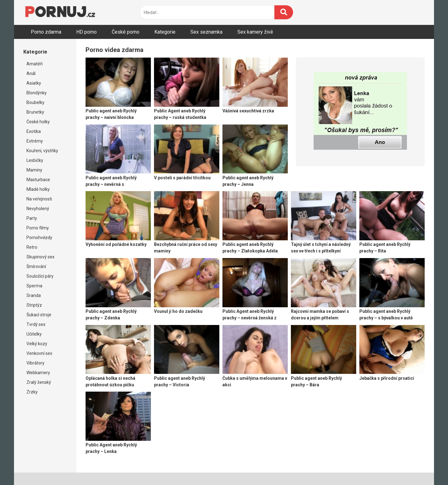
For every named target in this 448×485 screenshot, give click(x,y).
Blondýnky (37, 93)
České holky (38, 122)
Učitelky (34, 334)
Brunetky (35, 112)
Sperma (34, 286)
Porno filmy (38, 228)
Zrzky (32, 392)
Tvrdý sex (36, 324)
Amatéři (35, 64)
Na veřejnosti (39, 199)
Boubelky (35, 102)
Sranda (34, 295)
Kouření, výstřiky (42, 151)
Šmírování (36, 266)
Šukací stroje (39, 315)
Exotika (34, 131)
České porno (126, 32)
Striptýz (34, 305)
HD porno (86, 32)
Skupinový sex (40, 257)
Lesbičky (35, 160)
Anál (31, 73)
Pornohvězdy (39, 238)
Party (32, 218)
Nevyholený (38, 209)
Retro (32, 247)
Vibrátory (35, 363)
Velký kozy (37, 344)
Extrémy (35, 141)
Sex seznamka (206, 32)
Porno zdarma (46, 32)
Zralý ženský (39, 382)
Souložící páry (40, 276)
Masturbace (38, 180)
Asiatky (34, 83)
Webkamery (38, 373)
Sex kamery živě (255, 32)
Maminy (34, 170)
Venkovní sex (39, 353)
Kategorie (165, 32)
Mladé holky (38, 189)
